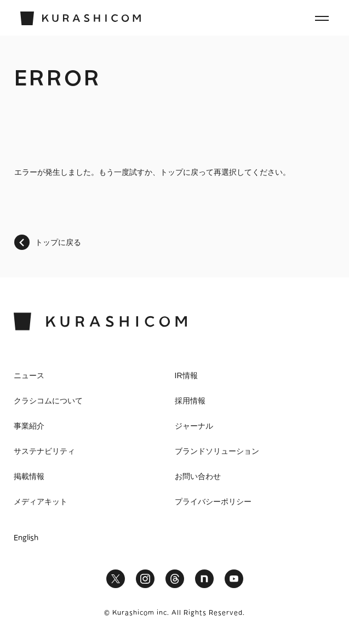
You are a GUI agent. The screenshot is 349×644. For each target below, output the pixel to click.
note (204, 579)
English (26, 538)
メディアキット (41, 501)
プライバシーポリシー (213, 501)
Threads (175, 579)
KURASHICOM (100, 321)
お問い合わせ (198, 476)
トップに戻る (58, 242)
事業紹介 (29, 426)
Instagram (145, 579)
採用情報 (190, 401)
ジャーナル (194, 426)
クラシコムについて (48, 401)
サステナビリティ (44, 451)
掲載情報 (29, 476)
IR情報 (186, 375)
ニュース (29, 375)
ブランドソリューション (217, 451)
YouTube (234, 579)
